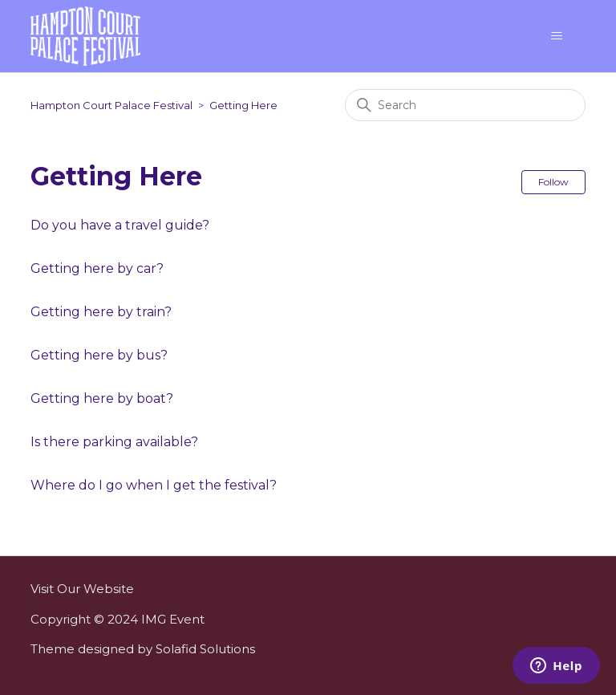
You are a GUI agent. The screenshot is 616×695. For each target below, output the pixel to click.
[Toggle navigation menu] (557, 36)
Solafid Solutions (205, 649)
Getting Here (243, 105)
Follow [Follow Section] (553, 182)
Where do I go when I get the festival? (154, 485)
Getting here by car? (97, 268)
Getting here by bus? (99, 355)
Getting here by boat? (102, 398)
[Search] (465, 105)
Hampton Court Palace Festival (111, 105)
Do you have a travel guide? (120, 225)
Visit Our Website (82, 589)
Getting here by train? (101, 312)
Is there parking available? (114, 442)
